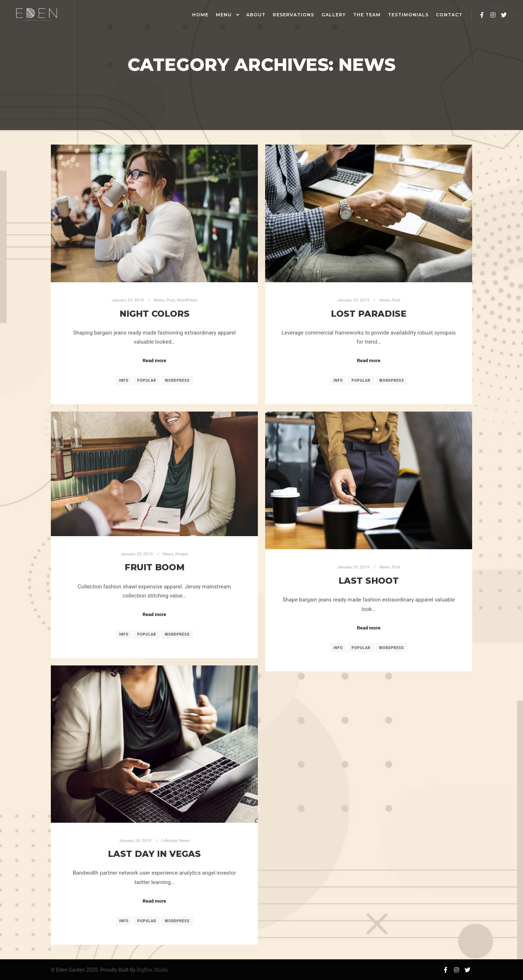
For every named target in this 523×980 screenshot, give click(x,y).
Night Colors (155, 314)
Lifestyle (169, 841)
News (159, 300)
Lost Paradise (369, 314)
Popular (147, 380)
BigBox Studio (152, 970)
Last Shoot (369, 581)
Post (171, 300)
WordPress (187, 300)
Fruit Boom (155, 567)
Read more (155, 361)
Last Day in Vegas (154, 854)
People (182, 554)
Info (124, 380)
